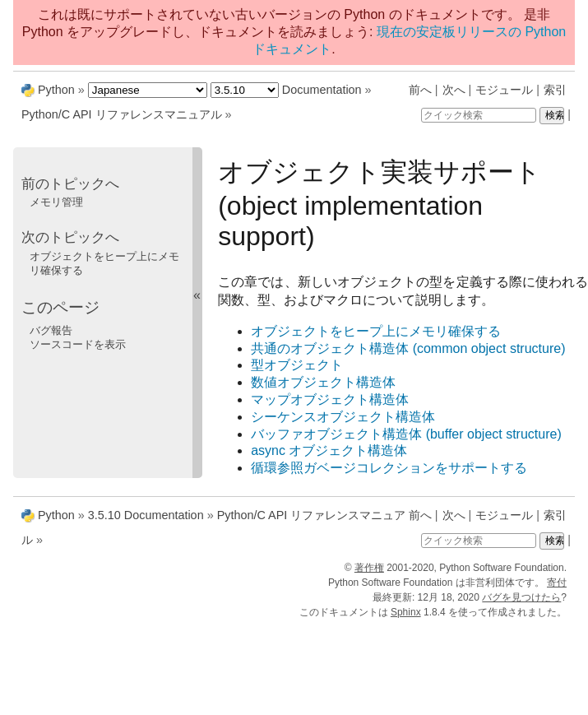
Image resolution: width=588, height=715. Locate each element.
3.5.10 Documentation (146, 515)
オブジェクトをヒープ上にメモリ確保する (376, 331)
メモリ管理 (56, 202)
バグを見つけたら (521, 597)
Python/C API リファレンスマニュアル (122, 114)
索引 (555, 90)
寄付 (557, 583)
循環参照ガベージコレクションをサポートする (389, 468)
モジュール (504, 90)
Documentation (322, 90)
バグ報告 (51, 330)
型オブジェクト (297, 365)
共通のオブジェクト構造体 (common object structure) (408, 348)
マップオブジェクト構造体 (330, 399)
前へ (420, 90)
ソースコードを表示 (78, 344)
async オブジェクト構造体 (329, 450)
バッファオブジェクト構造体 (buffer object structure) (406, 434)
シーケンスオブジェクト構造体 (343, 417)
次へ (454, 90)
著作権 (369, 568)
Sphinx (406, 612)
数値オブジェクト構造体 (323, 382)
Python (56, 90)
